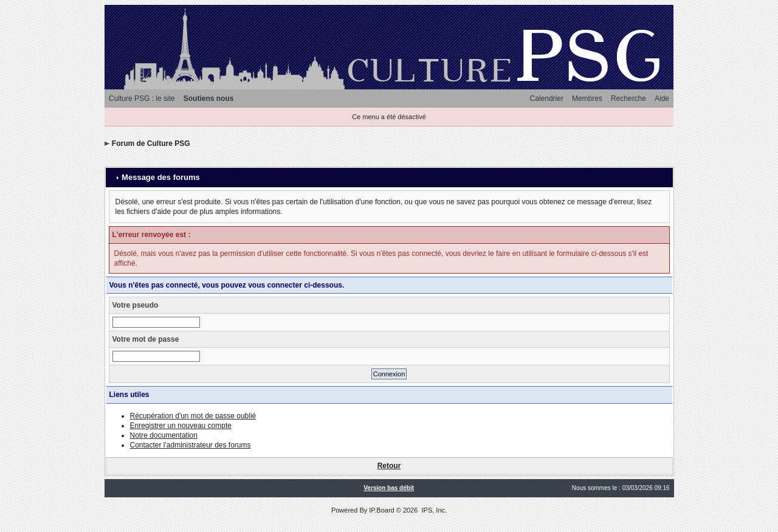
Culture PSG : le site (142, 98)
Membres (587, 98)
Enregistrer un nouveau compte (181, 426)
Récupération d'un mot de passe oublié (193, 416)
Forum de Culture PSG (151, 143)
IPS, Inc (433, 510)
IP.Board (381, 510)
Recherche (628, 98)
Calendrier (547, 98)
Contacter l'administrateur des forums (191, 445)
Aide (662, 98)
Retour (389, 466)
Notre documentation (164, 435)
